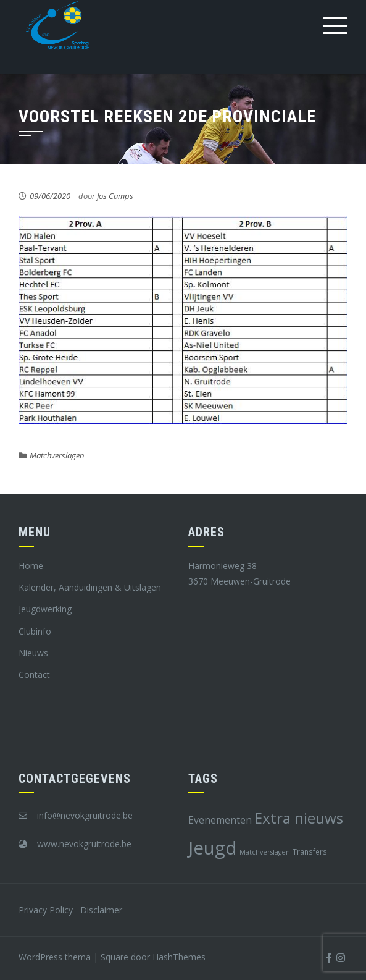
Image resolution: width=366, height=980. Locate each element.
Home (31, 566)
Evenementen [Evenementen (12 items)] (220, 820)
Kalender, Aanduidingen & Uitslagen (90, 587)
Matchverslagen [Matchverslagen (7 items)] (265, 852)
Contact (34, 674)
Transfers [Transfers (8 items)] (310, 851)
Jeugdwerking (45, 609)
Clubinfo (35, 631)
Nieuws (33, 653)
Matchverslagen (57, 455)
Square (114, 957)
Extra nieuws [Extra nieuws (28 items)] (299, 818)
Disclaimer (101, 910)
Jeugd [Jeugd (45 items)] (213, 848)
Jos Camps (115, 196)
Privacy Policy (46, 910)
